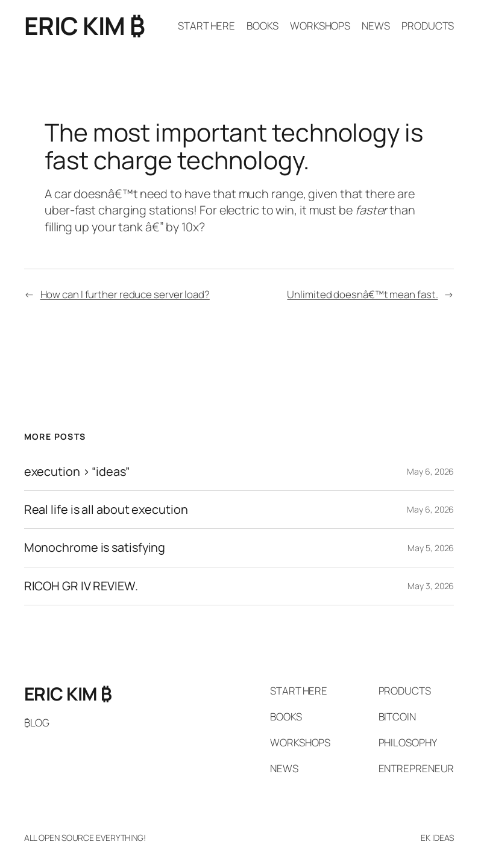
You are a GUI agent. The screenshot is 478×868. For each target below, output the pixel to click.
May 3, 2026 (431, 586)
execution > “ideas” (77, 472)
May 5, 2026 (431, 548)
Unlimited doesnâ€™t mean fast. (362, 294)
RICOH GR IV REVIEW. (81, 586)
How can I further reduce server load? (125, 294)
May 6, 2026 (430, 471)
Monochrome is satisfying (95, 548)
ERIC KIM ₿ (85, 26)
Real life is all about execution (106, 510)
